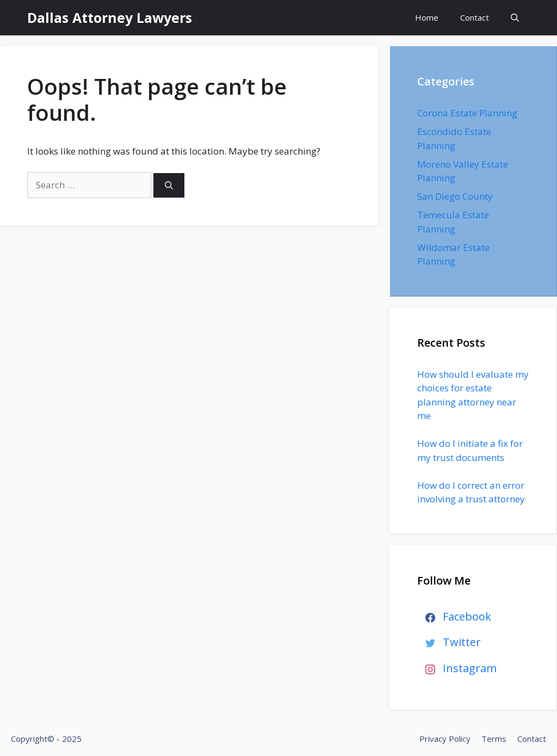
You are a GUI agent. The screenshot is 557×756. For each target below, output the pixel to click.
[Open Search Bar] (515, 18)
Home (427, 17)
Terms (494, 739)
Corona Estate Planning (467, 113)
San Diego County (455, 196)
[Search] (169, 185)
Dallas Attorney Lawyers (110, 17)
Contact (475, 17)
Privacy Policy (445, 739)
